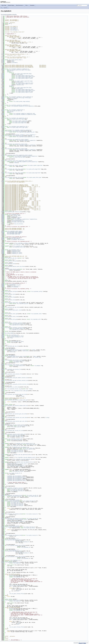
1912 (2, 600)
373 (2, 169)
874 (2, 328)
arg (11, 338)
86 (2, 62)
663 (2, 269)
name (34, 350)
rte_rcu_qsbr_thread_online (17, 585)
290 (2, 144)
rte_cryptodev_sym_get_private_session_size (17, 380)
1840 (2, 562)
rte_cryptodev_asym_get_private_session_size (17, 384)
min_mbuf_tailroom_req (18, 222)
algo (30, 74)
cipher (12, 86)
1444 (2, 473)
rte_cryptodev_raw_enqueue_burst (14, 495)
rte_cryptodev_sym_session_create (14, 360)
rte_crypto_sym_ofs (22, 426)
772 (2, 303)
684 (2, 287)
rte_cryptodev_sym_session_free (13, 369)
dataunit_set (20, 85)
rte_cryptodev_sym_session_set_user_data (16, 394)
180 (2, 101)
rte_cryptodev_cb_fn (19, 246)
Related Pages (11, 5)
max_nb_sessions (19, 224)
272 (2, 139)
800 (2, 310)
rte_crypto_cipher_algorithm (22, 81)
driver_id (14, 216)
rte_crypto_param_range (15, 60)
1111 (2, 389)
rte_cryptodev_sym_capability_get (14, 131)
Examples (32, 5)
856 (2, 323)
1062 (2, 378)
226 (2, 127)
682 (2, 286)
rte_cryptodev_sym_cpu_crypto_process (15, 425)
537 (2, 231)
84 (2, 60)
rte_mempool (14, 240)
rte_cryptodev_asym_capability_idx (18, 126)
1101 (2, 387)
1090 (2, 384)
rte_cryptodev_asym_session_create (14, 365)
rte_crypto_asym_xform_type (17, 98)
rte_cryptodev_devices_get (12, 269)
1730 (2, 545)
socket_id (12, 285)
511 (2, 219)
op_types (14, 99)
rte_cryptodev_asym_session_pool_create (15, 356)
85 (2, 61)
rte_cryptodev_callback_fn (22, 243)
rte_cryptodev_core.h (16, 560)
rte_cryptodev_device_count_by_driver (15, 266)
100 (2, 65)
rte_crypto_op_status (18, 471)
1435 (2, 469)
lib (1, 8)
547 (2, 240)
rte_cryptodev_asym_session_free (14, 374)
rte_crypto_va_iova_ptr (17, 450)
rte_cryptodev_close (10, 300)
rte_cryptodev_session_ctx (15, 439)
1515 (2, 495)
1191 (2, 418)
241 (2, 131)
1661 (2, 535)
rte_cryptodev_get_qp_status (12, 307)
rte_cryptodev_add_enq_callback (13, 540)
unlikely (12, 575)
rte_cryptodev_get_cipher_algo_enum (14, 165)
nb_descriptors (16, 239)
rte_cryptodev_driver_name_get (20, 391)
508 (2, 218)
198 (2, 111)
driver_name (17, 215)
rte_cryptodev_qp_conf (15, 238)
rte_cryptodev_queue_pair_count (13, 310)
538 (2, 232)
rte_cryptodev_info (14, 215)
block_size (19, 75)
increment (15, 63)
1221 (2, 425)
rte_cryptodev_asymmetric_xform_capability (20, 97)
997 (2, 360)
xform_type (27, 70)
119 (2, 76)
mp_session (21, 240)
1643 (2, 527)
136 (2, 85)
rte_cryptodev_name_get (11, 261)
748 (2, 300)
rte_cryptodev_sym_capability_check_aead (16, 149)
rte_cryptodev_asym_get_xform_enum (14, 177)
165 (2, 97)
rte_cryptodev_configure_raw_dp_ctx (14, 488)
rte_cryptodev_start (10, 294)
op (21, 111)
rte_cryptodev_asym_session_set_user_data (16, 418)
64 (2, 54)
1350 (2, 457)
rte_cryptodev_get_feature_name (13, 212)
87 (2, 63)
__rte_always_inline (14, 500)
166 (2, 98)
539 (2, 233)
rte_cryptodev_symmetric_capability (18, 69)
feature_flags (16, 218)
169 (2, 99)
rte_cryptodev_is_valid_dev (12, 387)
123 (2, 78)
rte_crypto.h (14, 28)
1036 (2, 369)
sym (34, 114)
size (22, 396)
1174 (2, 414)
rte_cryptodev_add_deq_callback (13, 551)
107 (2, 69)
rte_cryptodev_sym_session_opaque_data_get (16, 400)
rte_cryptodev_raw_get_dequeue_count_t (26, 457)
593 (2, 252)
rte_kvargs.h (14, 27)
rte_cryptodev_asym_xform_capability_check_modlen (18, 161)
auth (12, 79)
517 (2, 221)
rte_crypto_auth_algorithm (21, 74)
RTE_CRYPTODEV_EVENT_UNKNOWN (15, 232)
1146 (2, 400)
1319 (2, 447)
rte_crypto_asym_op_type (19, 157)
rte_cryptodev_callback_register (14, 323)
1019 (2, 365)
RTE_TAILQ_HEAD (9, 333)
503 (2, 215)
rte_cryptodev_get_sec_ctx (12, 346)
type (26, 127)
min (13, 61)
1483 (2, 488)
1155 (2, 405)
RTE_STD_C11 (10, 71)
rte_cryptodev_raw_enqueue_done (13, 514)
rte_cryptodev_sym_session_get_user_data (16, 414)
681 (2, 285)
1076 (2, 380)
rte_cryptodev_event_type (14, 231)
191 (2, 105)
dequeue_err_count (17, 253)
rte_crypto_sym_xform (19, 361)
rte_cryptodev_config (14, 284)
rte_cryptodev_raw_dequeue (12, 527)
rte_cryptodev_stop (10, 297)
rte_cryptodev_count (10, 264)
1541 (2, 501)
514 (2, 220)
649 (2, 266)
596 (2, 253)
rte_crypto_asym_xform (19, 366)
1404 (2, 462)
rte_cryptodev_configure (11, 291)
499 (2, 212)
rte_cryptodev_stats (14, 250)
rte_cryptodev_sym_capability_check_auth (16, 144)
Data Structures (20, 5)
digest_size (31, 76)
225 (2, 126)
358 (2, 165)
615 (2, 258)
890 (2, 337)
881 (2, 333)
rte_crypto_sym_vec (16, 427)
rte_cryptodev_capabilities (16, 110)
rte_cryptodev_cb (13, 335)
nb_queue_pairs (16, 286)
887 (2, 335)
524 (2, 224)
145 (2, 88)
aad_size (31, 77)
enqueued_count (16, 251)
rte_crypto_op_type (15, 111)
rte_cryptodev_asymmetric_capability (19, 105)
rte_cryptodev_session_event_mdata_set (15, 434)
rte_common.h (14, 29)
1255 (2, 434)
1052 (2, 374)
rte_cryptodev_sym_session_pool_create (15, 350)
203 (2, 114)
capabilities (33, 219)
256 (2, 136)
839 (2, 319)
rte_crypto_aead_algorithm (21, 88)
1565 (2, 514)
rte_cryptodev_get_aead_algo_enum (14, 173)
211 (2, 118)
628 (2, 261)
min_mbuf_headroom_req (18, 221)
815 (2, 314)
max (13, 62)
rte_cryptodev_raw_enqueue (12, 501)
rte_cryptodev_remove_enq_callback (16, 545)
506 (2, 217)
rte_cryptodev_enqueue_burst (12, 600)
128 (2, 81)
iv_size (30, 78)
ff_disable (15, 287)
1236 (2, 431)
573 (2, 243)
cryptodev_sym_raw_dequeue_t (15, 479)
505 (2, 216)
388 (2, 173)
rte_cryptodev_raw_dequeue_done (13, 535)
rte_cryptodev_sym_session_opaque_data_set (16, 405)
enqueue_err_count (17, 253)
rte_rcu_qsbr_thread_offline (17, 594)
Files (27, 5)
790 (2, 307)
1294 (2, 443)
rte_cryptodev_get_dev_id (12, 258)
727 (2, 294)
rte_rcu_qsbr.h (14, 30)
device (19, 217)
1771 (2, 551)
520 (2, 222)
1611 (2, 519)
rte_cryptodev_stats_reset (12, 317)
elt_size (14, 351)
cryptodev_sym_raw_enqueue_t (20, 447)
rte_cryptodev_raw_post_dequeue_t (22, 459)
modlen (28, 101)
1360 (2, 459)
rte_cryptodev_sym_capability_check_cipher (16, 139)
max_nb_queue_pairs (17, 220)
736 (2, 297)
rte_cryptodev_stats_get (11, 314)
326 (2, 155)
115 (2, 75)
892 (2, 338)
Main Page (4, 5)
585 (2, 246)
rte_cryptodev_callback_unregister (14, 328)
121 (2, 77)
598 (2, 253)
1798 (2, 557)
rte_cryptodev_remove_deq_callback (16, 557)
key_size (31, 76)
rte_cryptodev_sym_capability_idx (18, 118)
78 (2, 57)
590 (2, 250)
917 (2, 346)
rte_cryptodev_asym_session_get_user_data (16, 421)
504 (2, 215)
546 (2, 239)
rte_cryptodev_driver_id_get (15, 389)
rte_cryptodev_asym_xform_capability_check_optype (18, 155)
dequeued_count (16, 252)
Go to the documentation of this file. (9, 15)
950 (2, 350)
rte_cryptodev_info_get (11, 319)
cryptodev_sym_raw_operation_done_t (22, 455)
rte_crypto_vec (30, 448)
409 (2, 181)
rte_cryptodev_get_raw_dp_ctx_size (14, 431)
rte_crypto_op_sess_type (16, 436)
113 (2, 74)
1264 (2, 439)
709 (2, 291)
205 (2, 114)
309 (2, 149)
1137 (2, 394)
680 (2, 284)
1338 (2, 455)
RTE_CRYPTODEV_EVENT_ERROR (14, 233)
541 (2, 235)
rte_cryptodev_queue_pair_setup (13, 303)
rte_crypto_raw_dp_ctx (15, 473)
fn (22, 337)
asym (34, 114)
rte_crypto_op (17, 244)
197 (2, 110)
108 (2, 70)
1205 (2, 421)
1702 (2, 540)
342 (2, 161)
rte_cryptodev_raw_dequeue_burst (14, 519)
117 (2, 76)
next (22, 336)
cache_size (26, 351)
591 (2, 251)
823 (2, 317)
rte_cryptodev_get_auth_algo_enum (14, 169)
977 (2, 356)
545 (2, 238)
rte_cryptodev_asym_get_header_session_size (17, 378)
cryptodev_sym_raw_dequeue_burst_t (25, 462)
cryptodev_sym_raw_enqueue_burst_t (25, 443)
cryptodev (5, 8)
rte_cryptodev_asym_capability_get (14, 136)
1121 (2, 391)
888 (2, 336)
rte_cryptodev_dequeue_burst (12, 562)
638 (2, 264)
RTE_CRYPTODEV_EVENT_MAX (14, 234)
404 (2, 177)
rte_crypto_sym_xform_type (17, 70)
